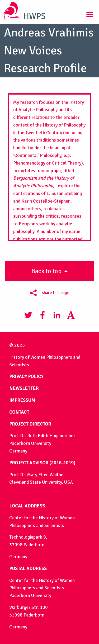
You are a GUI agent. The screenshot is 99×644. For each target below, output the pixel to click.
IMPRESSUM (22, 400)
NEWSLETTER (24, 388)
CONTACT (19, 412)
